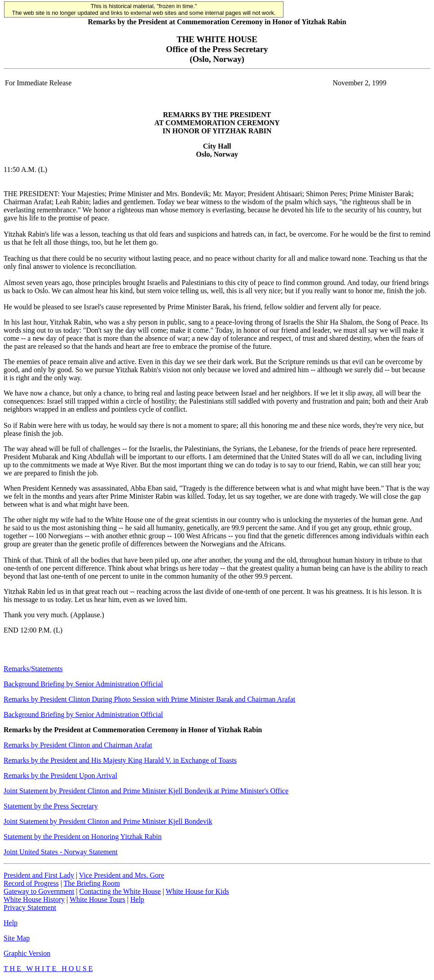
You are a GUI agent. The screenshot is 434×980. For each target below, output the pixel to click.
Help (137, 899)
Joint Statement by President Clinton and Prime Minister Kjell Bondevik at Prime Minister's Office (146, 791)
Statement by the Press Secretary (51, 806)
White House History (34, 899)
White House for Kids (197, 891)
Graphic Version (27, 953)
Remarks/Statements (33, 669)
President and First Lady (39, 875)
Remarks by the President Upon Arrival (60, 776)
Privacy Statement (30, 907)
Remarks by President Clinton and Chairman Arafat (78, 745)
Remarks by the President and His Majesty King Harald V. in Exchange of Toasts (120, 760)
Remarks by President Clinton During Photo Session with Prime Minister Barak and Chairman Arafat (149, 699)
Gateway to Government (39, 891)
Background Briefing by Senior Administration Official (83, 684)
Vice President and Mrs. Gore (122, 875)
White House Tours (97, 899)
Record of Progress (31, 883)
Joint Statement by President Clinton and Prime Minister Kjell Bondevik (108, 821)
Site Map (17, 938)
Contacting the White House (120, 891)
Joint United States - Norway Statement (61, 852)
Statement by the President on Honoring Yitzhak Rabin (83, 837)
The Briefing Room (92, 883)
